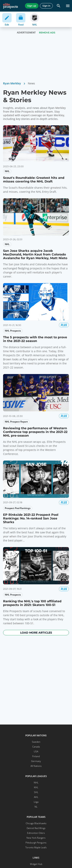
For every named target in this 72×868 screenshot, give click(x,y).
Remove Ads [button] (47, 33)
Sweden (36, 742)
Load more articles (36, 633)
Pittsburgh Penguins (36, 843)
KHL (36, 787)
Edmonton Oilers (36, 833)
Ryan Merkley (12, 83)
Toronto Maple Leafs (36, 847)
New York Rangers (36, 838)
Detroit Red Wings (36, 828)
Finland (36, 756)
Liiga (36, 802)
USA (36, 751)
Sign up (32, 6)
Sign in (46, 6)
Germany (36, 761)
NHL (36, 783)
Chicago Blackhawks (36, 823)
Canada (36, 747)
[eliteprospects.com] (10, 6)
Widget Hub (36, 864)
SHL (36, 792)
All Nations (36, 766)
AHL (36, 797)
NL (36, 807)
